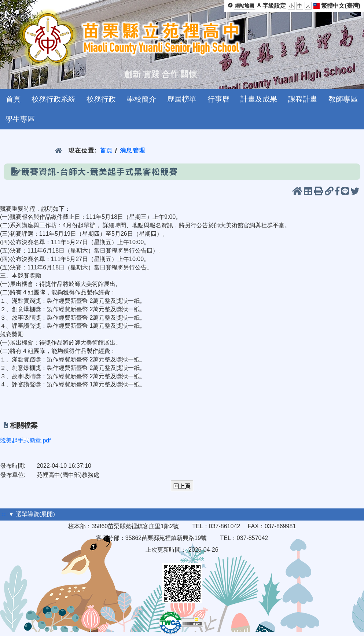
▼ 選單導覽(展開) (32, 514)
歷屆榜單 (182, 99)
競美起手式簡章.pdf (25, 440)
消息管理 (133, 150)
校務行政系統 (54, 99)
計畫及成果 (259, 99)
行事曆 (218, 99)
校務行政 (101, 99)
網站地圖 (244, 6)
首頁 (13, 99)
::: (4, 514)
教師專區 (343, 99)
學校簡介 (141, 99)
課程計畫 (303, 99)
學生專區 (20, 119)
